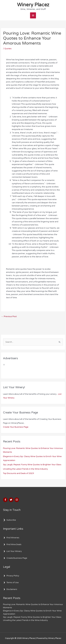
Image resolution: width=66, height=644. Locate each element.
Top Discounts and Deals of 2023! (19, 473)
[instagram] (17, 500)
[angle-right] (11, 538)
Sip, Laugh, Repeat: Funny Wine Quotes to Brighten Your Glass (32, 465)
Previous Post (9, 316)
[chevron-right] (9, 520)
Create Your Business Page (16, 427)
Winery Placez (33, 5)
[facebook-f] (6, 500)
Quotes (8, 49)
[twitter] (11, 500)
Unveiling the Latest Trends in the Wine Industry (25, 469)
